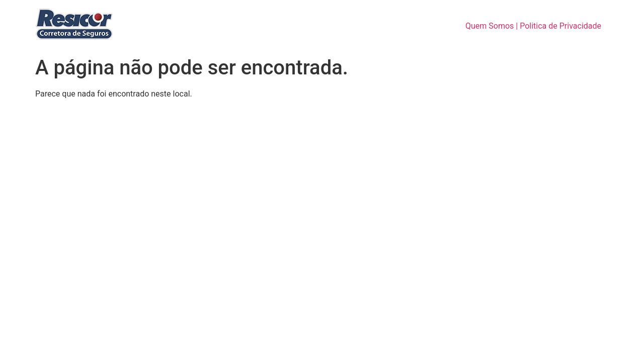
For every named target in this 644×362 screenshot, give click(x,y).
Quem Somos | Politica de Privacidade (533, 26)
